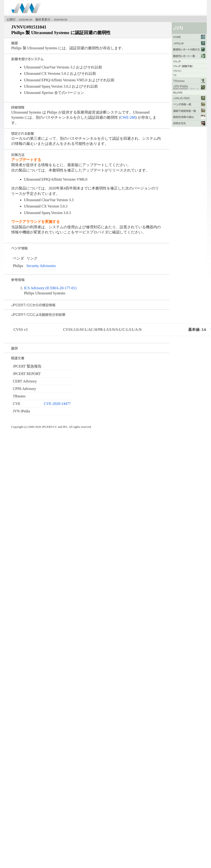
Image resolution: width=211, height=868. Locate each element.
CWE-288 (128, 117)
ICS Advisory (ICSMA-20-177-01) (50, 288)
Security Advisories (41, 266)
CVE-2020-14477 (57, 404)
